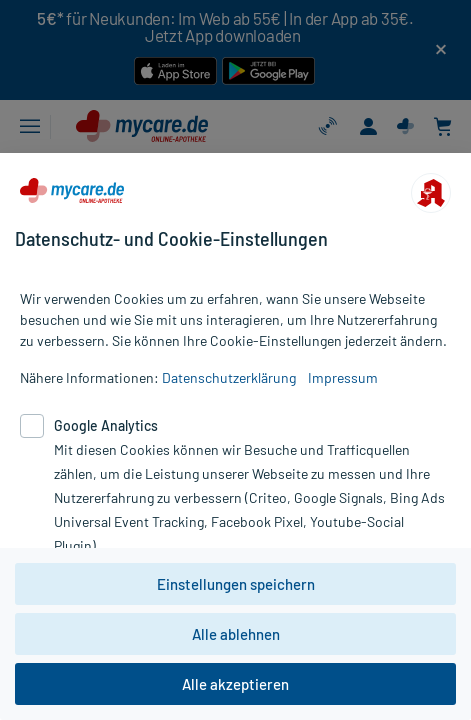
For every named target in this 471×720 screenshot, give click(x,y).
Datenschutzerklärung (229, 377)
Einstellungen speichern (236, 584)
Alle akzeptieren (235, 684)
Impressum (343, 377)
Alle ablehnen (236, 634)
